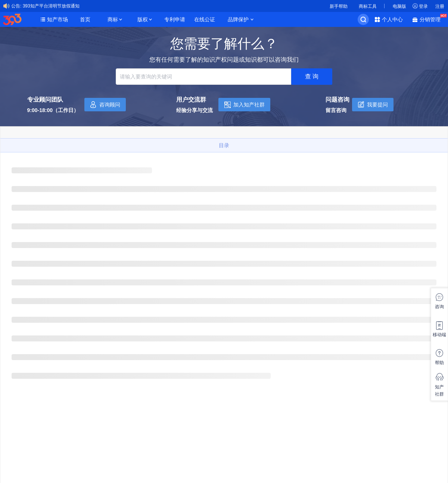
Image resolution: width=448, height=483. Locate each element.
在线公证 (205, 19)
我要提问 (377, 105)
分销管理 (432, 19)
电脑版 (399, 6)
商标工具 (368, 6)
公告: (16, 6)
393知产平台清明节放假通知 (51, 6)
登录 (423, 6)
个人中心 (392, 19)
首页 (85, 19)
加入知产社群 (249, 105)
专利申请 (175, 19)
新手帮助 (339, 6)
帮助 (439, 363)
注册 (440, 6)
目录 (224, 145)
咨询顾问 (110, 105)
